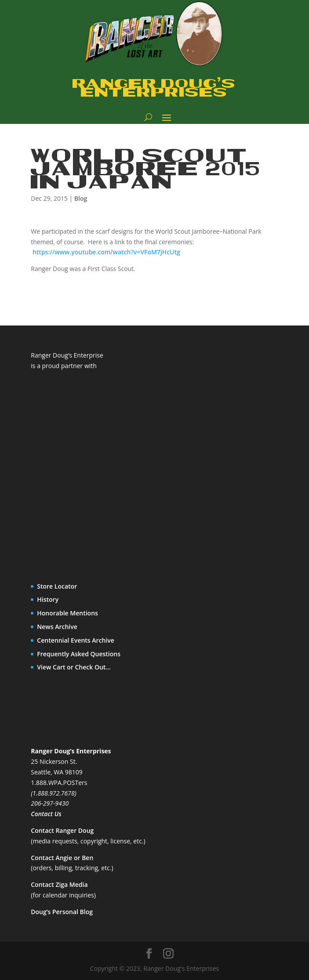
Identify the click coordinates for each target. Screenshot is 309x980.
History (48, 599)
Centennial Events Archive (76, 640)
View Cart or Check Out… (74, 667)
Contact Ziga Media (59, 884)
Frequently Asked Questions (79, 654)
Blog (81, 198)
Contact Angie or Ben (62, 858)
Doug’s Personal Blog (62, 912)
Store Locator (57, 586)
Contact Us (46, 814)
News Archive (57, 627)
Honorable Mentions (67, 613)
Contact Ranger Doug (62, 830)
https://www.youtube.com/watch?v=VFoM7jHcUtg (106, 252)
